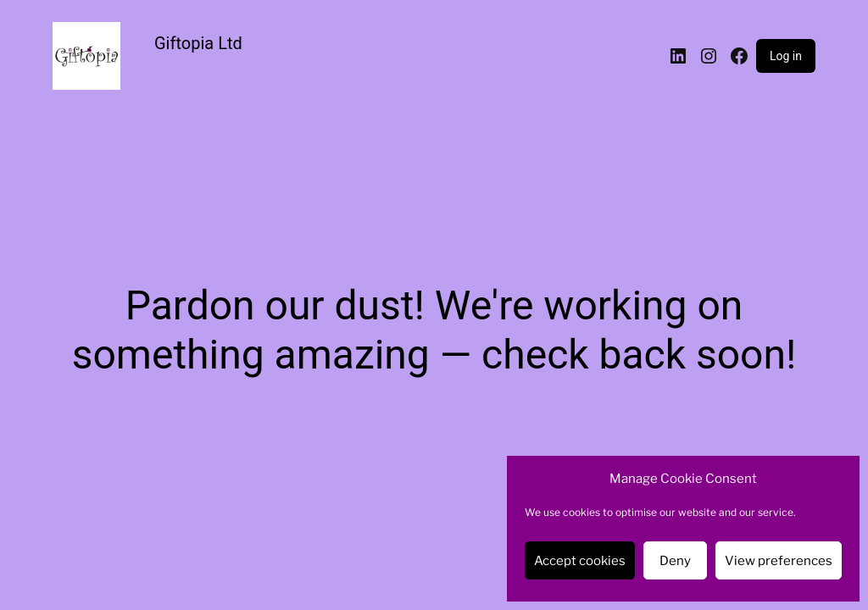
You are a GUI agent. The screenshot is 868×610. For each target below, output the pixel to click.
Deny (675, 561)
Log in (786, 56)
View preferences (779, 561)
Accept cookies (580, 561)
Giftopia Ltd (198, 43)
